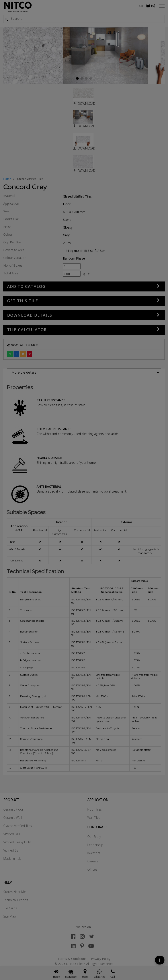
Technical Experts (16, 900)
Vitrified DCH (12, 834)
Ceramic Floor (13, 809)
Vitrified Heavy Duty (17, 842)
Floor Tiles (95, 809)
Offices (92, 869)
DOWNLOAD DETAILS (30, 315)
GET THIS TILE (23, 301)
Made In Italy (12, 859)
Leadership (95, 845)
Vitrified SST (12, 850)
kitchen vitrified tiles (30, 179)
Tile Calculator (27, 330)
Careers (93, 861)
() (150, 6)
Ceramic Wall (13, 818)
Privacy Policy (101, 959)
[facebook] (73, 936)
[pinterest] (82, 946)
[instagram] (82, 936)
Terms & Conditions (72, 959)
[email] (141, 6)
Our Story (94, 837)
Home (7, 179)
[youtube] (91, 946)
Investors (94, 853)
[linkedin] (73, 946)
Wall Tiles (94, 818)
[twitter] (92, 936)
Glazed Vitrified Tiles (18, 826)
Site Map (10, 916)
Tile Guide (10, 908)
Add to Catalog (26, 286)
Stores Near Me (15, 892)
